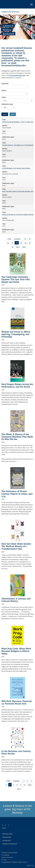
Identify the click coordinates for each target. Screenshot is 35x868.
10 (25, 785)
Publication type (7, 104)
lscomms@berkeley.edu (14, 65)
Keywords (5, 83)
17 (13, 243)
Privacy (4, 860)
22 (13, 247)
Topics (4, 97)
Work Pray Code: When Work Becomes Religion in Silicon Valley (16, 651)
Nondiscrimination (7, 857)
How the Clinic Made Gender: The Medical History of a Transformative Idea (16, 546)
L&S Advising (6, 840)
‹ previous (18, 239)
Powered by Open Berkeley (9, 853)
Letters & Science (10, 12)
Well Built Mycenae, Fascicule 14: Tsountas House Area (17, 702)
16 (9, 243)
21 (30, 243)
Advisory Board (7, 837)
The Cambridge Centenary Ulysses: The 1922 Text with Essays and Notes (16, 279)
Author (4, 90)
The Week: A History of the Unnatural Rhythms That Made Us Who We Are (17, 437)
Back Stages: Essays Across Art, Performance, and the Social (17, 385)
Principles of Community (10, 844)
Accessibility (5, 855)
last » (25, 247)
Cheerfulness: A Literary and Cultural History (16, 600)
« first (10, 239)
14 (26, 239)
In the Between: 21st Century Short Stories (16, 168)
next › (19, 247)
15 (30, 239)
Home (4, 828)
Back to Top (30, 865)
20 (26, 243)
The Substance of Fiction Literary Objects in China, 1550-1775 (17, 494)
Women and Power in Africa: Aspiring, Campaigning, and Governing (16, 334)
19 (22, 243)
